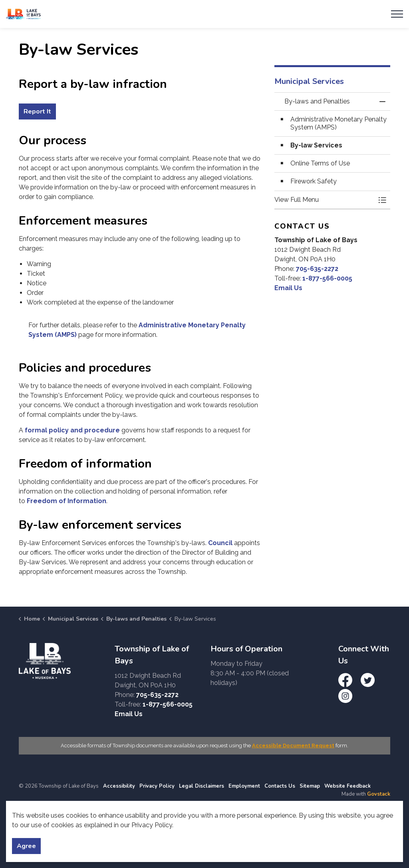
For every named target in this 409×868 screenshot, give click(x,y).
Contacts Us (280, 786)
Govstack (379, 794)
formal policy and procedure (72, 430)
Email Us (288, 288)
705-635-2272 (317, 269)
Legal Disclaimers (202, 786)
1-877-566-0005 (327, 278)
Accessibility (119, 786)
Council (220, 543)
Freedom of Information (67, 501)
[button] (324, 200)
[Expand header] (397, 14)
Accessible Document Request (293, 746)
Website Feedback (347, 786)
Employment (244, 786)
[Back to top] (204, 827)
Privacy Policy (157, 786)
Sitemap (310, 786)
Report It (37, 111)
